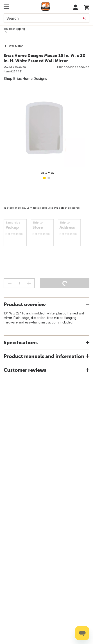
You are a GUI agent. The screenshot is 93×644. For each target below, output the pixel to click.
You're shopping (14, 29)
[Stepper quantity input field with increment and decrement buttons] (19, 283)
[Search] (85, 18)
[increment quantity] (29, 283)
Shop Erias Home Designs (25, 78)
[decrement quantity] (10, 283)
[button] (76, 7)
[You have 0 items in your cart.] (87, 7)
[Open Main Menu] (6, 7)
